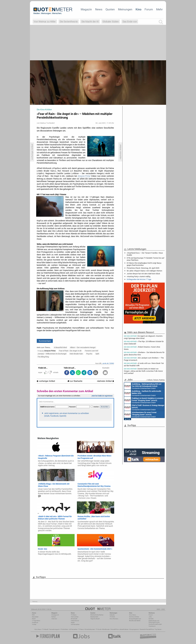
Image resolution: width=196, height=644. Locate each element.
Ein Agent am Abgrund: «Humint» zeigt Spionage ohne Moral (143, 337)
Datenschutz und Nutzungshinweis (154, 621)
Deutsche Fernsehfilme (147, 629)
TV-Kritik (112, 617)
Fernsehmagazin (55, 629)
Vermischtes (75, 617)
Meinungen (125, 9)
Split (97, 354)
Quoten (110, 9)
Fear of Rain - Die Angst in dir (70, 351)
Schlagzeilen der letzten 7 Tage (139, 279)
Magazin (86, 9)
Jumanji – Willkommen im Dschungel (52, 354)
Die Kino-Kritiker (134, 617)
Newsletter (35, 617)
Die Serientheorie (69, 21)
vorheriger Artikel (46, 381)
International (75, 621)
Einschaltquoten (90, 629)
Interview (54, 619)
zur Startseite (75, 381)
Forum (149, 9)
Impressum (152, 626)
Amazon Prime (84, 176)
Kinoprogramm (134, 629)
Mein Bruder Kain (76, 354)
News (99, 9)
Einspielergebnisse (135, 619)
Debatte (112, 615)
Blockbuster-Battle (135, 621)
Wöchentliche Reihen (97, 615)
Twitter (34, 624)
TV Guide (99, 629)
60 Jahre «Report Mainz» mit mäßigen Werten (144, 271)
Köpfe (73, 623)
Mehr (159, 9)
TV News (81, 629)
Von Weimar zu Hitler (45, 21)
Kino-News (133, 615)
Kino (138, 9)
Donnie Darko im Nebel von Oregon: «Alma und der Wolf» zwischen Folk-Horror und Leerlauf (143, 371)
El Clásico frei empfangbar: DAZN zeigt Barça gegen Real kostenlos (144, 264)
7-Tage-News (36, 621)
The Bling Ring (43, 357)
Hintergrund (55, 615)
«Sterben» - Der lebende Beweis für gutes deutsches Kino (144, 353)
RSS (33, 615)
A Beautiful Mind (60, 347)
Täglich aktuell (95, 619)
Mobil (34, 619)
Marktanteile (94, 617)
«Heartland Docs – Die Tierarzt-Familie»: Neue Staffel (145, 254)
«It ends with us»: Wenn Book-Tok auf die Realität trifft (144, 364)
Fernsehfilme (115, 629)
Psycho (89, 354)
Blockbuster (106, 629)
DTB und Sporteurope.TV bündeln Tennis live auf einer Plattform (145, 259)
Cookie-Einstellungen (155, 624)
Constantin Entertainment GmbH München (143, 386)
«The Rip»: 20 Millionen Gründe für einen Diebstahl (144, 343)
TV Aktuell (45, 629)
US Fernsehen (73, 629)
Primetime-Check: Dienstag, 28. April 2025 (143, 268)
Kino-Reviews (114, 619)
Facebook (35, 623)
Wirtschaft (74, 619)
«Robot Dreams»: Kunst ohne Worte (142, 348)
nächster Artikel (105, 381)
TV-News (74, 615)
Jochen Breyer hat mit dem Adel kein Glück (143, 274)
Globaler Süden (111, 21)
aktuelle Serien (124, 629)
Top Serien (158, 629)
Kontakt (151, 619)
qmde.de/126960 (108, 363)
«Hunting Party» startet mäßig (138, 276)
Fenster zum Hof (91, 351)
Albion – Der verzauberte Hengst (83, 347)
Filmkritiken (64, 629)
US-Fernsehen (75, 624)
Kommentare (45, 341)
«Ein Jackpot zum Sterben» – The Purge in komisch (144, 359)
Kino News (38, 629)
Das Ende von (130, 21)
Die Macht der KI (90, 21)
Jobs (150, 617)
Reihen (54, 617)
